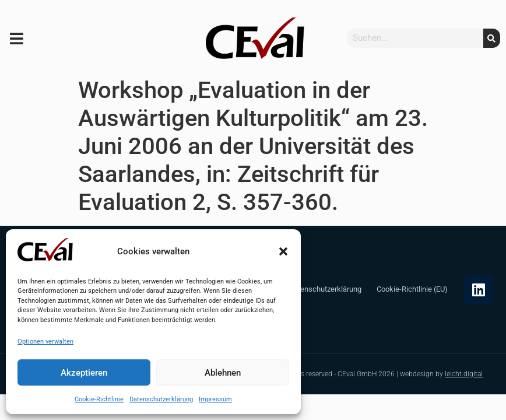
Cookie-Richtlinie (99, 399)
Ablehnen (223, 373)
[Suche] (492, 38)
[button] (283, 251)
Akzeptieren (84, 373)
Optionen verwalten (45, 342)
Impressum (215, 399)
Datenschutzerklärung (161, 399)
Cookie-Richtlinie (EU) (412, 289)
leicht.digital (464, 374)
